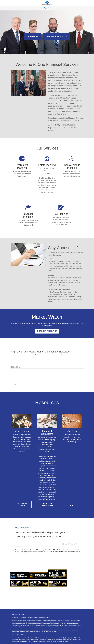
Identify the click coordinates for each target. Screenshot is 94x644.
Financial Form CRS (19, 614)
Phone (63, 355)
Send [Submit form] (14, 384)
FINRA (65, 638)
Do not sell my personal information (49, 632)
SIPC (69, 638)
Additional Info (15, 367)
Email (37, 355)
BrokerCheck (46, 617)
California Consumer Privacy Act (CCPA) (62, 630)
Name (12, 355)
